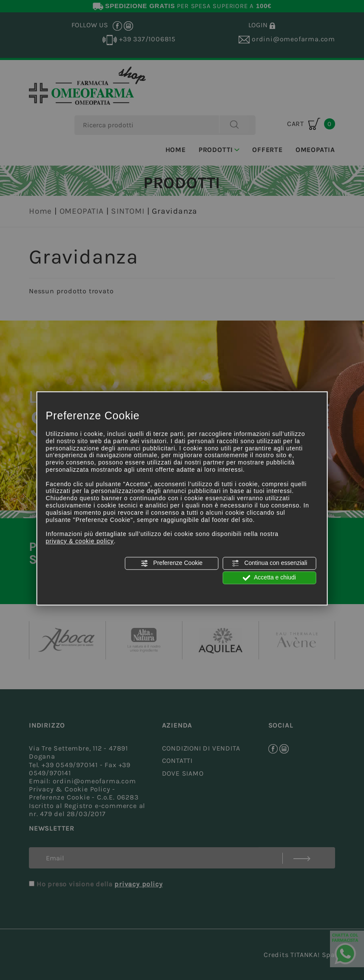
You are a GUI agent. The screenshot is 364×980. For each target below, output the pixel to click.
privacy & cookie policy (80, 541)
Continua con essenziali (270, 563)
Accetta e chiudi (269, 578)
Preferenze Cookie (171, 563)
